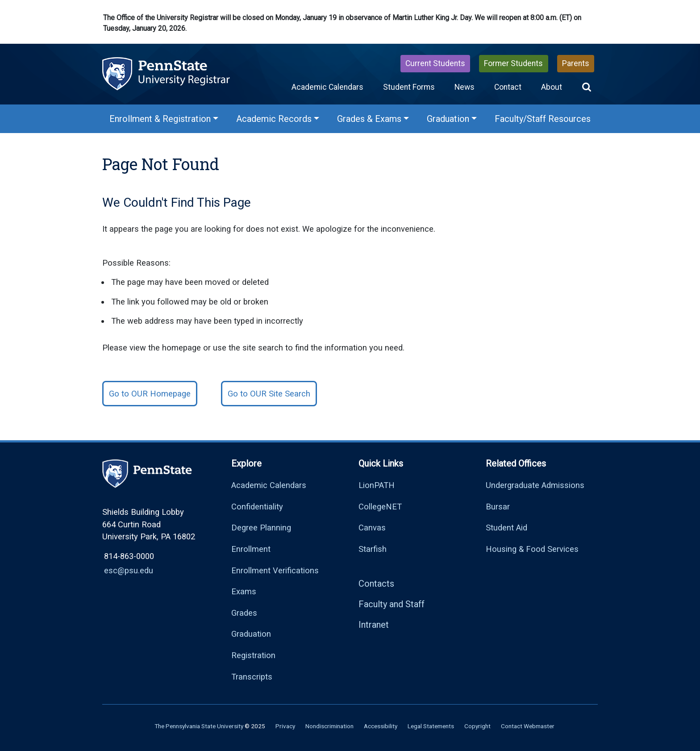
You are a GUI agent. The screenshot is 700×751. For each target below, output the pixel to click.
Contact (508, 87)
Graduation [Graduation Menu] (448, 119)
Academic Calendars (327, 87)
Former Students (513, 63)
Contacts (376, 584)
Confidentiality (257, 507)
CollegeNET (380, 507)
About (552, 87)
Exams (244, 591)
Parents (576, 63)
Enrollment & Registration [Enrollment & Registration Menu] (160, 119)
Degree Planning (261, 528)
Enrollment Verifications (275, 570)
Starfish (373, 549)
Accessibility (381, 726)
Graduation (251, 634)
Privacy (285, 726)
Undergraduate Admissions (535, 485)
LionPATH (377, 485)
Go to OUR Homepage (150, 394)
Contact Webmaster (528, 726)
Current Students (435, 63)
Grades (244, 613)
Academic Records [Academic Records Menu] (274, 119)
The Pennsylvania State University (199, 726)
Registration (253, 655)
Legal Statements (431, 726)
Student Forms (409, 87)
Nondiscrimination (329, 726)
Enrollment (251, 549)
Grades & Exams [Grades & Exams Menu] (369, 119)
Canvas (372, 528)
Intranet (374, 625)
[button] (587, 87)
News (465, 87)
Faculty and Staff (392, 604)
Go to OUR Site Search (269, 394)
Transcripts (252, 677)
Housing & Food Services (532, 549)
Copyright (477, 726)
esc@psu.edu (129, 570)
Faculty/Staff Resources (543, 119)
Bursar (498, 507)
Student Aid (506, 528)
